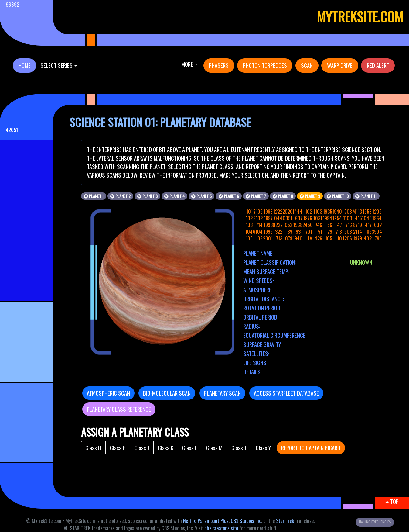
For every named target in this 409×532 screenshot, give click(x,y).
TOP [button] (392, 501)
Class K (166, 448)
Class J (142, 448)
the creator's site (222, 528)
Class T (239, 448)
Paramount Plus (213, 521)
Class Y (263, 448)
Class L (190, 448)
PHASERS (219, 65)
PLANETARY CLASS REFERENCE (119, 409)
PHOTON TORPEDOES (265, 65)
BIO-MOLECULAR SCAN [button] (167, 393)
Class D (93, 448)
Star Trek (285, 521)
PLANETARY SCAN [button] (222, 393)
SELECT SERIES (56, 65)
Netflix (189, 521)
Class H (118, 448)
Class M (214, 448)
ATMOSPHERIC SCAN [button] (108, 393)
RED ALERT (378, 65)
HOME (25, 65)
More (187, 64)
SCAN (307, 65)
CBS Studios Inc (246, 521)
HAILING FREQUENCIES (375, 522)
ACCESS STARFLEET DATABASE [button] (286, 393)
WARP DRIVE (340, 65)
